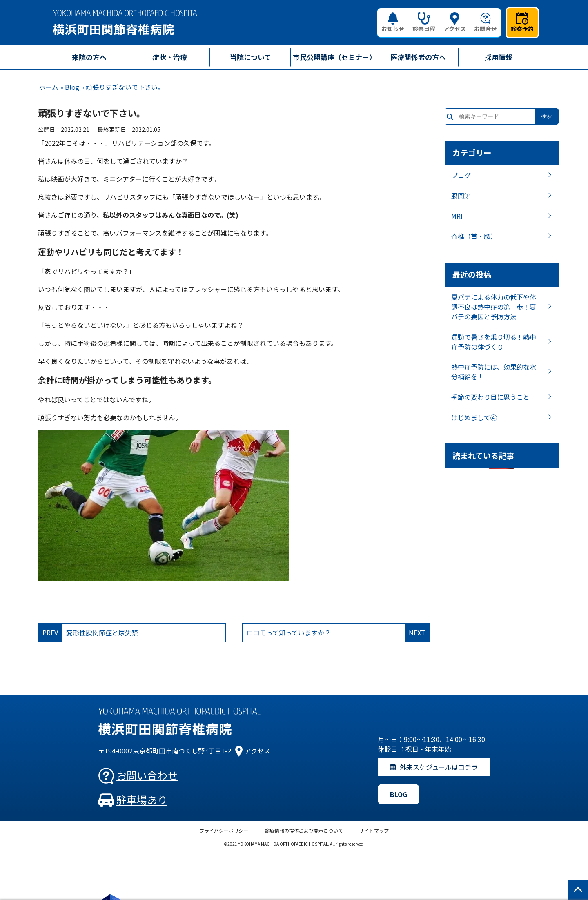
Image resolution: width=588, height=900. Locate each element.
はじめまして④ (474, 417)
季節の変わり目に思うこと (490, 397)
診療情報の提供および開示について (304, 830)
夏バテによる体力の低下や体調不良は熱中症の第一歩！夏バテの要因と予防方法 (494, 307)
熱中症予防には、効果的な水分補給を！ (494, 372)
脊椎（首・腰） (474, 236)
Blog (72, 87)
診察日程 (424, 22)
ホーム (49, 87)
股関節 (461, 196)
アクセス (455, 22)
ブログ (461, 175)
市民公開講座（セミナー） (334, 57)
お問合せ (486, 22)
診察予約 (522, 22)
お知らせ (393, 22)
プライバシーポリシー (224, 830)
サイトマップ (374, 830)
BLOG (399, 794)
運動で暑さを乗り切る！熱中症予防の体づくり (494, 342)
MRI (457, 216)
